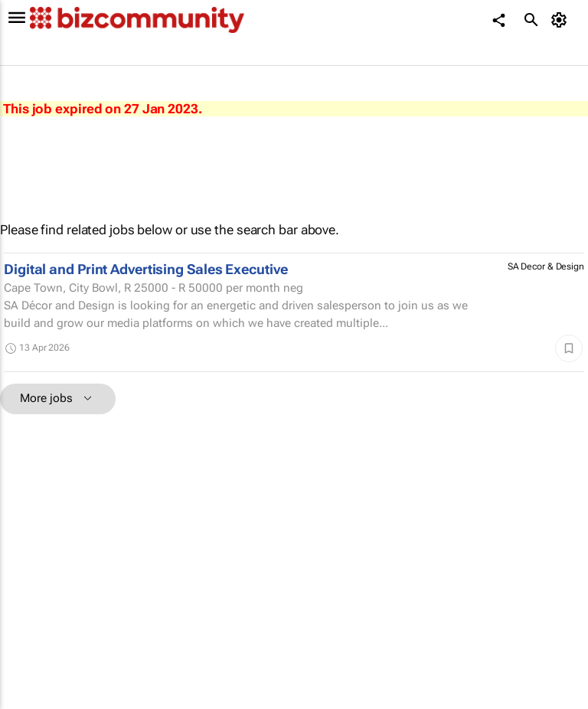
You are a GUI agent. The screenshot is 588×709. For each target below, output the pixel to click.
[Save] (569, 348)
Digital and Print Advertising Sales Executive (146, 269)
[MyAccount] (562, 20)
